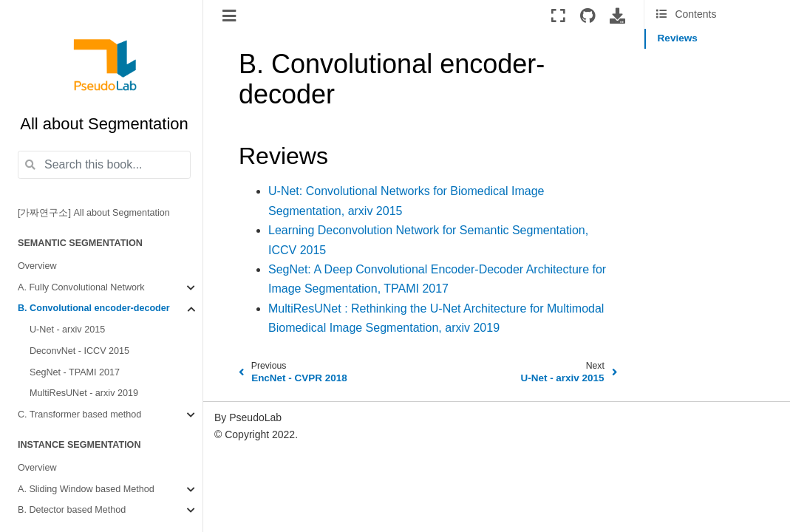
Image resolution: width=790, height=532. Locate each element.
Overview (37, 266)
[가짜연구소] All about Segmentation (94, 213)
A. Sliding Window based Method (86, 489)
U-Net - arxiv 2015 (67, 330)
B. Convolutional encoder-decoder (94, 308)
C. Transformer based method (79, 415)
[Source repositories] (588, 16)
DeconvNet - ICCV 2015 (79, 351)
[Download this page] (617, 16)
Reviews (678, 38)
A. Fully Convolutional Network (81, 287)
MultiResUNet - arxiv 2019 (84, 393)
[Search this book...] (104, 165)
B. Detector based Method (72, 510)
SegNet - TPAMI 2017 (75, 372)
